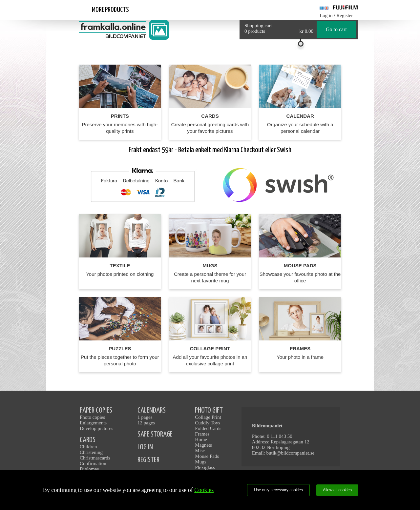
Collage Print (208, 417)
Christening (91, 452)
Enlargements (93, 423)
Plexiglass (205, 467)
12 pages (146, 423)
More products (110, 10)
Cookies (204, 490)
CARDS (88, 440)
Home (201, 439)
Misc (200, 451)
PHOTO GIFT (209, 410)
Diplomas (89, 469)
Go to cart (336, 29)
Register (345, 15)
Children (88, 447)
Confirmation (93, 463)
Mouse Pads (207, 456)
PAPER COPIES (96, 410)
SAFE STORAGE (155, 434)
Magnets (203, 445)
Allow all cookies (337, 490)
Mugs (200, 462)
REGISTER (148, 460)
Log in (326, 15)
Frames (202, 434)
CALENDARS (152, 410)
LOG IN (145, 447)
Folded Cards (208, 428)
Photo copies (92, 417)
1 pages (145, 417)
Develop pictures (96, 428)
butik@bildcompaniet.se (291, 453)
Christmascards (95, 458)
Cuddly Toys (208, 423)
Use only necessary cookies (278, 490)
